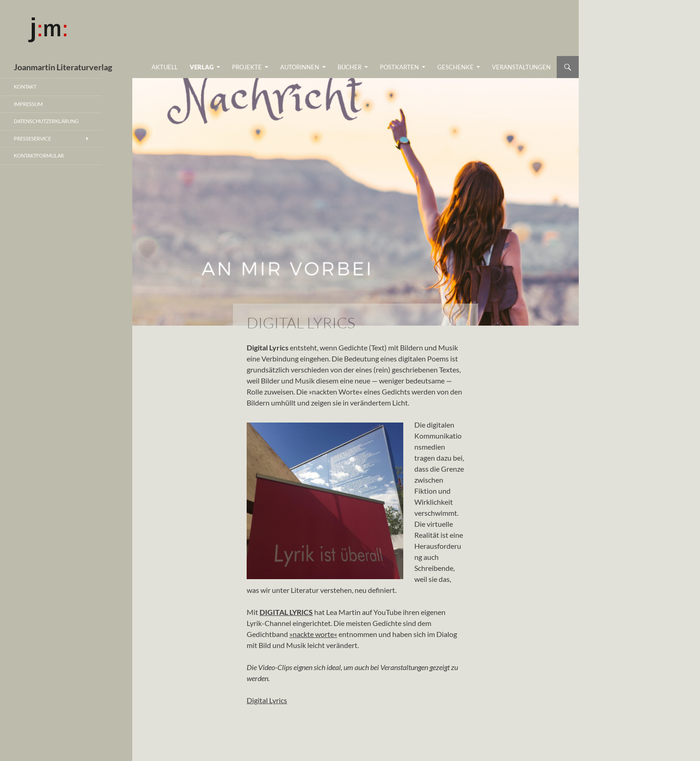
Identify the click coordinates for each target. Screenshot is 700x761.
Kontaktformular (39, 155)
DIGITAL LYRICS (286, 612)
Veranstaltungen (521, 67)
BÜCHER (350, 67)
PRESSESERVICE (32, 138)
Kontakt (25, 87)
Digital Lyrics (267, 700)
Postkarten (399, 67)
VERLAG (202, 67)
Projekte (247, 67)
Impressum (28, 104)
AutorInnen (300, 67)
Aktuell (165, 67)
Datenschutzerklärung (46, 121)
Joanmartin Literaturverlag (63, 67)
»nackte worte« (313, 634)
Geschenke (455, 67)
